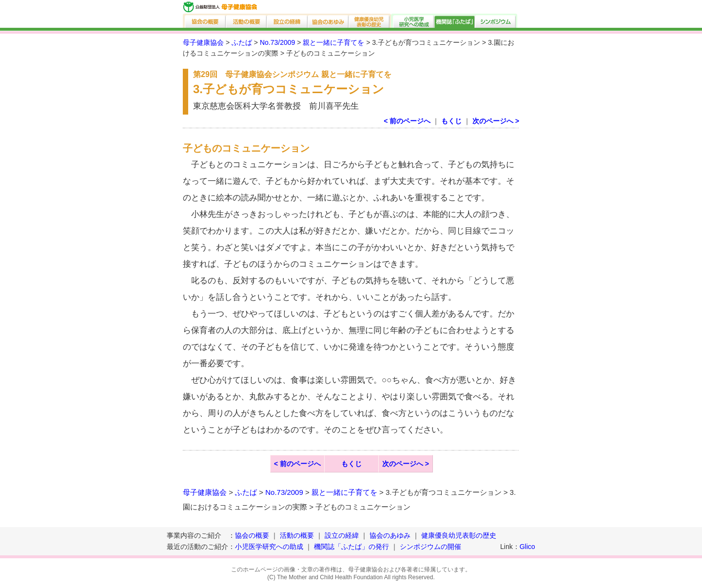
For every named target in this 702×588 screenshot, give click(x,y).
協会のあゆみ (329, 21)
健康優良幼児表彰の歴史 (370, 21)
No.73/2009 (277, 42)
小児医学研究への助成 (413, 21)
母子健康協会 (203, 42)
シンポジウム (496, 21)
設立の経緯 (288, 21)
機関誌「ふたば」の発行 (351, 547)
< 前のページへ (407, 121)
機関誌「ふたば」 (455, 21)
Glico (527, 547)
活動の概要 (247, 21)
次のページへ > (496, 121)
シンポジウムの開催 (430, 547)
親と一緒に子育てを (333, 42)
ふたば (242, 42)
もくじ (451, 121)
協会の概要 (205, 21)
